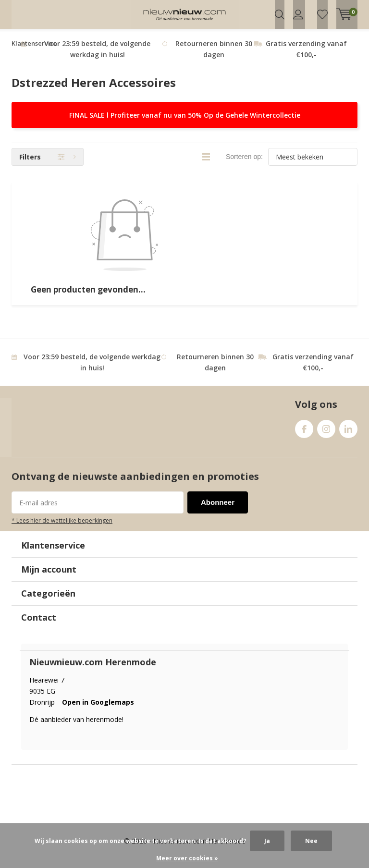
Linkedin (348, 435)
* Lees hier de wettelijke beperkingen (62, 529)
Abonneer (218, 511)
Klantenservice (34, 52)
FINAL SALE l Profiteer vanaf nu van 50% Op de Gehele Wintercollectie (185, 124)
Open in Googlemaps (98, 711)
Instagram (326, 435)
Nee (311, 841)
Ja (267, 841)
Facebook (304, 435)
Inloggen (298, 14)
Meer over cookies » (187, 858)
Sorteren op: (244, 166)
